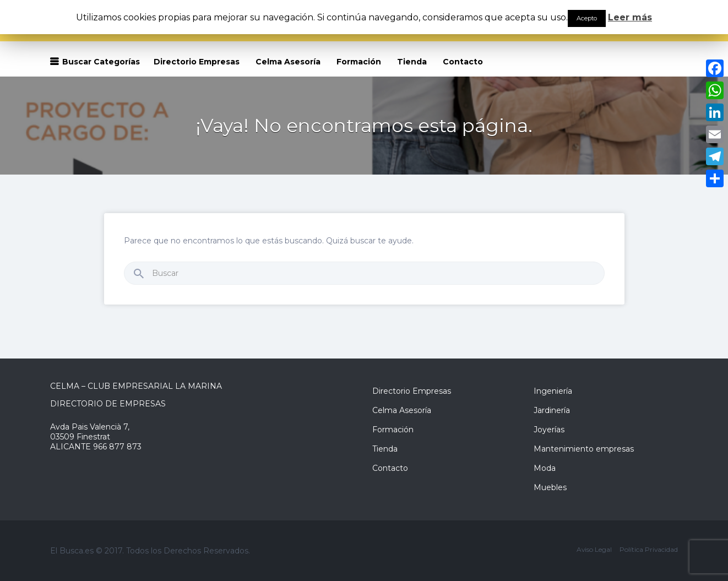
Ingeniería (553, 391)
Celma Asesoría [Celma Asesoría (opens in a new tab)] (288, 62)
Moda (545, 468)
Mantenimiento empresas (584, 449)
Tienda (412, 62)
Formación (359, 62)
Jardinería (552, 410)
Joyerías (549, 430)
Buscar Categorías (101, 62)
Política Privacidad (649, 549)
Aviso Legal (594, 549)
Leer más (630, 17)
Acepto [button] (587, 18)
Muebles (550, 487)
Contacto (463, 62)
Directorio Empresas (197, 62)
